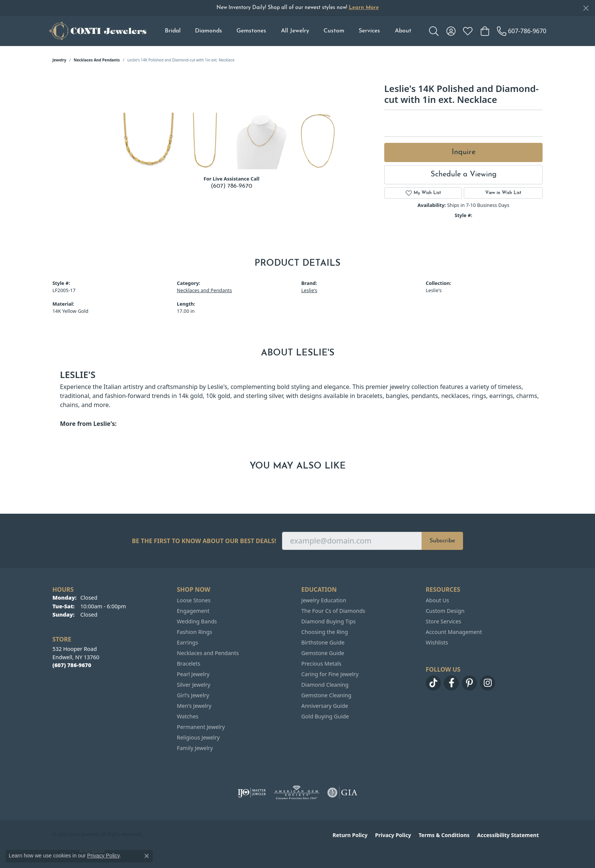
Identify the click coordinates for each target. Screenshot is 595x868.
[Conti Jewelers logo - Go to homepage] (98, 31)
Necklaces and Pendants (97, 60)
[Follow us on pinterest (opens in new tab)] (469, 683)
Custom (334, 31)
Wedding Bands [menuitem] (197, 621)
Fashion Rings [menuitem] (195, 632)
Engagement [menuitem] (193, 611)
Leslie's (309, 290)
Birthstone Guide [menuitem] (323, 642)
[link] (522, 31)
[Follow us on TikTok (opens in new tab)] (433, 683)
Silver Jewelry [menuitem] (194, 685)
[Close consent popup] (147, 856)
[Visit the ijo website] (252, 793)
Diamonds (209, 31)
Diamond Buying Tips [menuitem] (328, 621)
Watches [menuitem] (188, 716)
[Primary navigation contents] (288, 31)
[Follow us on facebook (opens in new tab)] (451, 683)
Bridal (173, 31)
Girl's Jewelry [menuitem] (193, 695)
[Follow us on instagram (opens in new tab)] (488, 683)
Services (369, 31)
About (403, 31)
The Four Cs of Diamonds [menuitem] (333, 611)
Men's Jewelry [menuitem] (194, 706)
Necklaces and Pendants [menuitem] (208, 653)
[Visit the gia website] (342, 793)
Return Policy (350, 835)
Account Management (454, 632)
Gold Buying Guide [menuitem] (325, 716)
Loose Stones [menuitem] (194, 600)
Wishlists (437, 642)
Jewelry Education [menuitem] (324, 600)
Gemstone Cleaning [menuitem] (326, 695)
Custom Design (445, 611)
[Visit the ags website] (297, 793)
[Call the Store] (72, 665)
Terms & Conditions (444, 835)
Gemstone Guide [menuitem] (323, 653)
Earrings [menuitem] (187, 642)
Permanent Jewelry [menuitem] (201, 727)
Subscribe (442, 541)
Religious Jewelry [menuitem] (198, 737)
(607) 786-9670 (232, 186)
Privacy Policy (393, 835)
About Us (437, 600)
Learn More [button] (364, 8)
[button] (434, 31)
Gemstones (251, 31)
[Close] (586, 8)
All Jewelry (295, 31)
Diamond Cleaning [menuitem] (325, 685)
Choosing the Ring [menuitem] (325, 632)
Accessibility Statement (508, 835)
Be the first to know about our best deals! (204, 541)
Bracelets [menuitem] (189, 664)
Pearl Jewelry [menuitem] (193, 674)
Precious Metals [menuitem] (321, 664)
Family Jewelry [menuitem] (195, 748)
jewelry (59, 60)
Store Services (443, 621)
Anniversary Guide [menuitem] (325, 706)
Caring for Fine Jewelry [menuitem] (330, 674)
